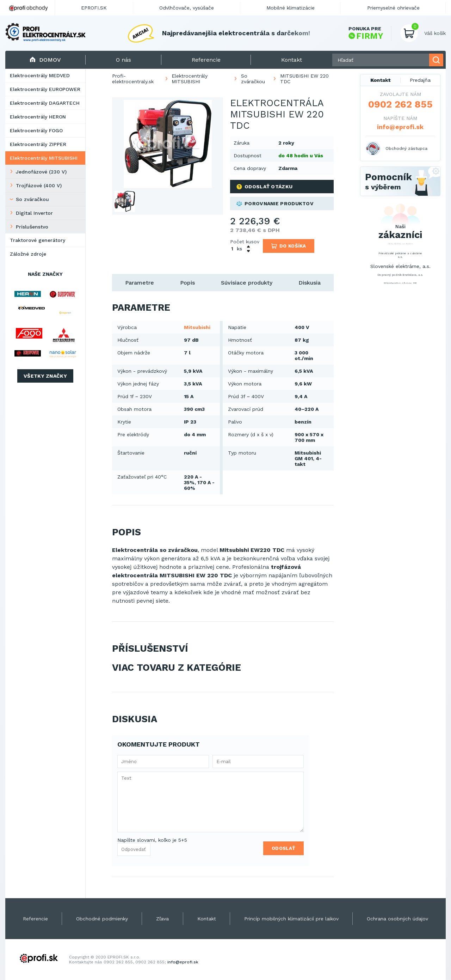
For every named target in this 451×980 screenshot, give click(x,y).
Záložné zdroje (28, 254)
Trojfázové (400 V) (39, 185)
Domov (45, 60)
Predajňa (420, 80)
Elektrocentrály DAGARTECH (45, 103)
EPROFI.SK (94, 8)
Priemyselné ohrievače (393, 8)
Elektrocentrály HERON (38, 117)
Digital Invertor (34, 213)
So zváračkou (32, 199)
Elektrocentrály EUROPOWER (45, 89)
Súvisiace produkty (247, 283)
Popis (187, 283)
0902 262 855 (400, 104)
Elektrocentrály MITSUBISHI (44, 158)
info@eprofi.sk (400, 127)
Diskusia (310, 283)
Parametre (140, 283)
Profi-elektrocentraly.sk (133, 79)
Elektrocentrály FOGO (36, 130)
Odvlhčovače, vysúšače (187, 8)
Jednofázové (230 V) (41, 172)
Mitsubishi (197, 327)
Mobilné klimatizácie (291, 8)
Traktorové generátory (38, 240)
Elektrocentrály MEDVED (40, 75)
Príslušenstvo (32, 227)
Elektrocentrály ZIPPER (38, 144)
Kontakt (381, 80)
